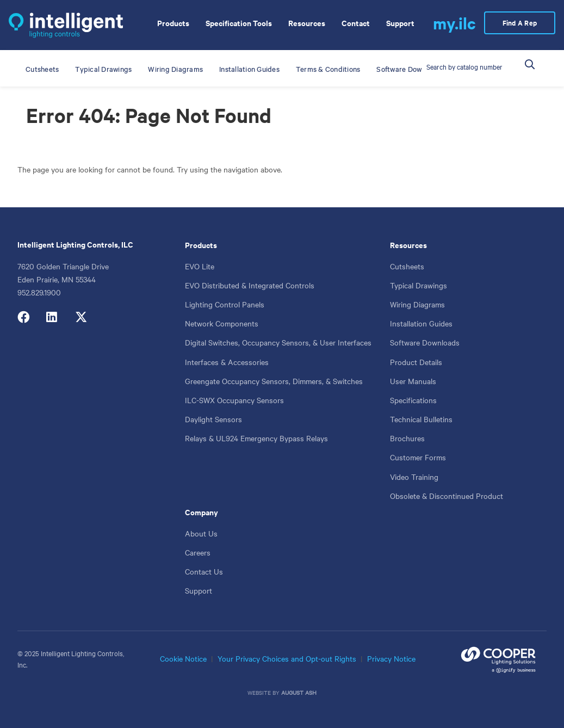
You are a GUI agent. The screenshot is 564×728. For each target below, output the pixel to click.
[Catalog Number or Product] (466, 66)
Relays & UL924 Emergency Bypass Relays (256, 438)
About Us (201, 533)
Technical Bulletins (421, 419)
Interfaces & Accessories (227, 362)
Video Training (414, 477)
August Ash (299, 692)
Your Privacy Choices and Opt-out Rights (287, 658)
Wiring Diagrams (417, 304)
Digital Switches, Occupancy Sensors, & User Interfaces (278, 342)
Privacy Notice (391, 658)
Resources (408, 245)
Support (199, 590)
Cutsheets (407, 266)
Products (201, 245)
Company (202, 512)
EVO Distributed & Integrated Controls (250, 285)
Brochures (407, 438)
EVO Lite (200, 266)
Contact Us (204, 571)
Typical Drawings (419, 285)
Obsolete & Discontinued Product (447, 496)
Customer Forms (418, 457)
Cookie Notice (183, 658)
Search (537, 60)
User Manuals (413, 381)
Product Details (416, 362)
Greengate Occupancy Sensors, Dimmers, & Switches (274, 381)
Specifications (413, 400)
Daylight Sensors (213, 419)
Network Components (222, 323)
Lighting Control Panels (225, 304)
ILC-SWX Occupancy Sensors (234, 400)
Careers (198, 552)
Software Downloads (425, 342)
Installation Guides (421, 323)
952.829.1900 (39, 292)
